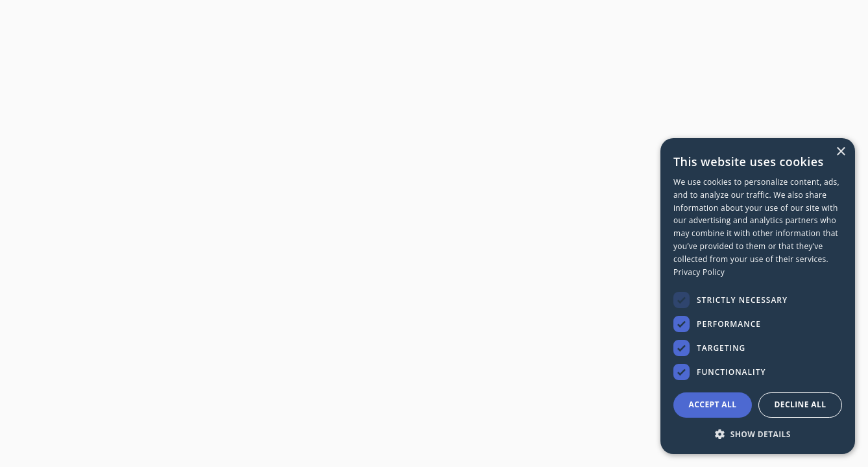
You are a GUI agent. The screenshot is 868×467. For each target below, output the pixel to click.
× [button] (840, 152)
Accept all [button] (713, 404)
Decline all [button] (801, 404)
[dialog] (758, 296)
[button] (758, 434)
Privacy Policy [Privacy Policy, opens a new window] (699, 272)
